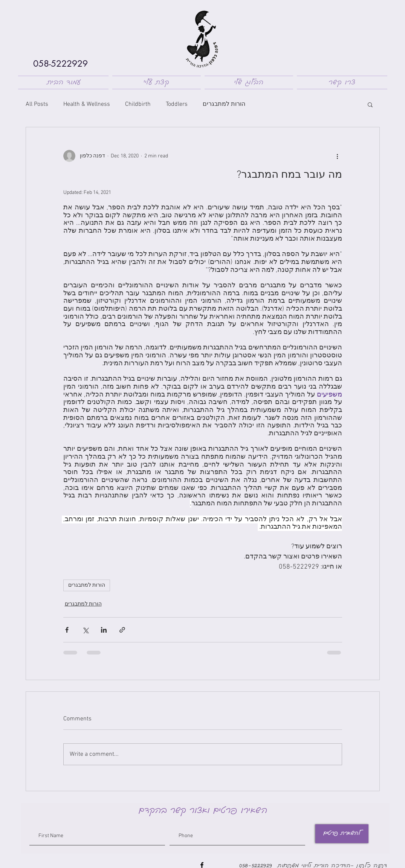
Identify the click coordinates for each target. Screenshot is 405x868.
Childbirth (138, 104)
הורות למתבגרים (224, 104)
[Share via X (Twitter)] (85, 630)
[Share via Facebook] (67, 630)
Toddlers (177, 104)
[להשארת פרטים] (342, 834)
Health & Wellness (87, 104)
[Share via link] (122, 630)
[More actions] (338, 156)
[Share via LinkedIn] (104, 630)
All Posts (37, 104)
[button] (370, 104)
